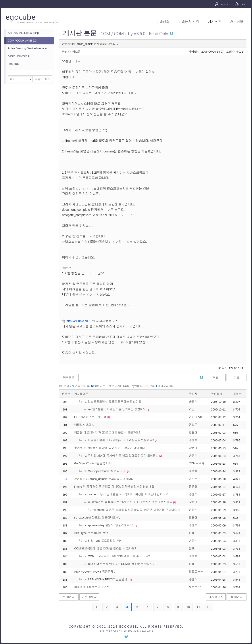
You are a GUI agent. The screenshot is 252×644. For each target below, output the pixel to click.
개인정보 (237, 22)
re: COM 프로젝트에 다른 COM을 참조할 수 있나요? (114, 556)
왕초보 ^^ (195, 587)
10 (188, 607)
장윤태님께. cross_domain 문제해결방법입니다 (104, 479)
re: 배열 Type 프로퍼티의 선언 (100, 541)
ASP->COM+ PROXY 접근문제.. (95, 572)
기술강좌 (163, 22)
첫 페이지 (69, 597)
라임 (192, 409)
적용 (38, 79)
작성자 (193, 394)
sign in (222, 4)
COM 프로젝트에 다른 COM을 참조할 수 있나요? (105, 548)
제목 (86, 394)
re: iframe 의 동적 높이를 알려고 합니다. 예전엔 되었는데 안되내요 (123, 494)
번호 (65, 394)
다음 (237, 377)
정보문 (76, 51)
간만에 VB (195, 417)
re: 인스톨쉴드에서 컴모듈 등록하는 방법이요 (110, 402)
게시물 (81, 394)
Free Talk (13, 64)
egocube (20, 16)
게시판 (214, 22)
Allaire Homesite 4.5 (19, 56)
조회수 (237, 394)
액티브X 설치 (83, 425)
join (241, 4)
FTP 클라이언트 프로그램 (90, 417)
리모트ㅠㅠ (196, 572)
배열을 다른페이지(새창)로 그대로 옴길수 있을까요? (107, 432)
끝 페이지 (237, 597)
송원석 (193, 402)
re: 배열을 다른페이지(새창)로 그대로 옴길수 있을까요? (116, 440)
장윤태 (193, 487)
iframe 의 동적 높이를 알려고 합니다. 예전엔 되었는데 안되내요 (114, 487)
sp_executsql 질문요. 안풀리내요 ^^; (97, 518)
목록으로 (68, 377)
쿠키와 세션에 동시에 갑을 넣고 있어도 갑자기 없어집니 (110, 448)
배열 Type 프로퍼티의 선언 (91, 533)
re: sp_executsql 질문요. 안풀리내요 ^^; (106, 525)
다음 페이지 (216, 597)
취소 (47, 79)
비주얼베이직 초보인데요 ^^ (92, 587)
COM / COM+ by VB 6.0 (22, 41)
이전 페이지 (89, 597)
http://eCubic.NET (79, 321)
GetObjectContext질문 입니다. (93, 463)
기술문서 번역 (189, 22)
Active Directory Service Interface (27, 48)
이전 (216, 377)
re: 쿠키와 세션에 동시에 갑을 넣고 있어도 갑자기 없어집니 (119, 456)
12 (209, 607)
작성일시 (216, 394)
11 (198, 607)
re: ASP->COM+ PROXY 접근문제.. (104, 579)
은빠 (192, 533)
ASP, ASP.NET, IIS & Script (24, 33)
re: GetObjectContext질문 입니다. (102, 471)
